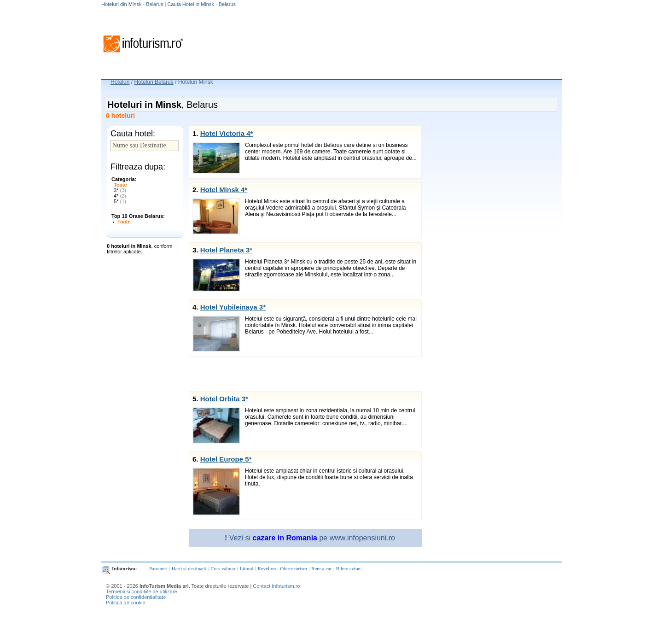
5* (120, 201)
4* (120, 196)
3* (120, 190)
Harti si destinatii (189, 568)
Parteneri (158, 568)
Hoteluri (120, 82)
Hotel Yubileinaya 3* (233, 307)
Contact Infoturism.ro (276, 586)
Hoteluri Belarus (154, 82)
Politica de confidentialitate (136, 597)
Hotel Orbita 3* (224, 399)
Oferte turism (294, 568)
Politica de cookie (126, 603)
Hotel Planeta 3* (226, 250)
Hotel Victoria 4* (227, 133)
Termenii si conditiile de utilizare (142, 591)
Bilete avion (348, 568)
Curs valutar (223, 568)
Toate (120, 185)
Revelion (267, 568)
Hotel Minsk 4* (224, 190)
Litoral (247, 568)
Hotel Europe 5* (226, 459)
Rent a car (322, 568)
